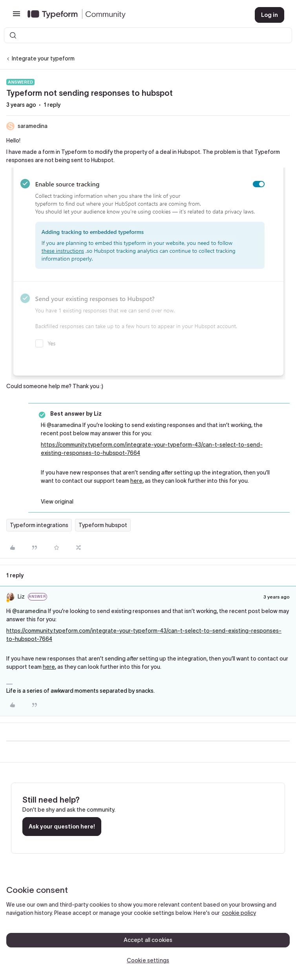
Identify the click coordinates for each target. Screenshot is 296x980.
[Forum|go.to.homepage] (135, 15)
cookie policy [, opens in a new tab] (239, 913)
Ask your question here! (62, 827)
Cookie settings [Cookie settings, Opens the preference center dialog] (148, 960)
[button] (16, 16)
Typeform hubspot (103, 525)
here (136, 481)
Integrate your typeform (43, 58)
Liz (21, 597)
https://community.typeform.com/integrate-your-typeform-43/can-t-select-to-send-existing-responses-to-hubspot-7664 (152, 449)
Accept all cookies (148, 940)
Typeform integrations (39, 525)
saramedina (33, 126)
